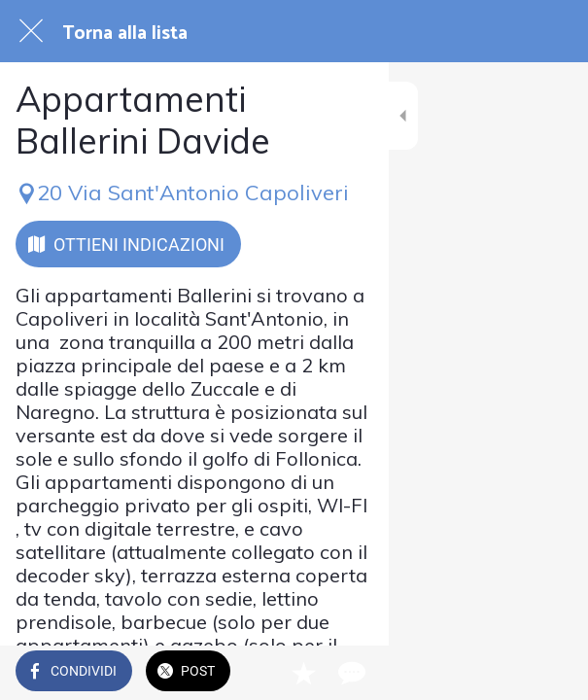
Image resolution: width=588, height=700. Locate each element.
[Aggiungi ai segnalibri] (502, 673)
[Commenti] (549, 673)
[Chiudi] (31, 31)
